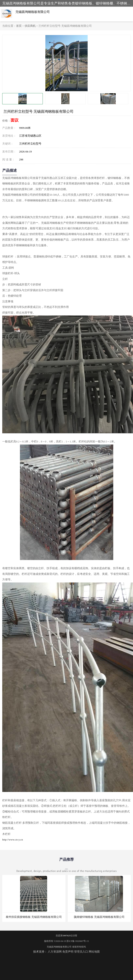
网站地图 (94, 952)
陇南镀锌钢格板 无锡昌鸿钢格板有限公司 (99, 917)
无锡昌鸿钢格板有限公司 (59, 947)
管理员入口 (81, 952)
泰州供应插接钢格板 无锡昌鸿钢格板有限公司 (34, 917)
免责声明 (68, 952)
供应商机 (30, 26)
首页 (19, 26)
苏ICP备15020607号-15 (78, 941)
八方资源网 (55, 952)
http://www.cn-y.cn (13, 840)
